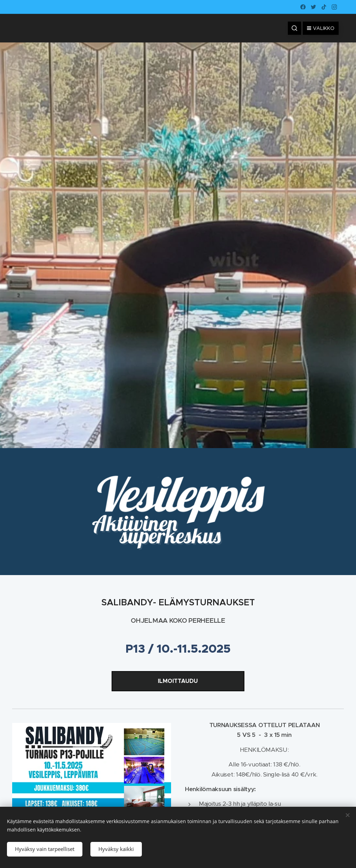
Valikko (321, 28)
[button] (294, 28)
